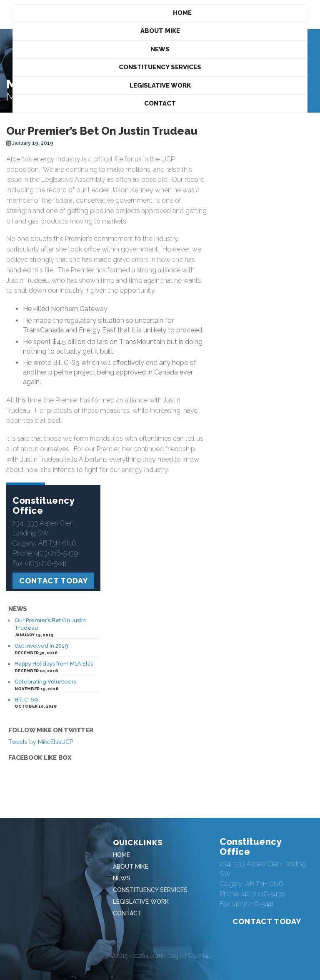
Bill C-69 (26, 700)
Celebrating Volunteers (45, 682)
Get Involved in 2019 (41, 646)
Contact (160, 103)
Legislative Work (160, 85)
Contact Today (54, 581)
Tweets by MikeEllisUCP (41, 742)
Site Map (199, 956)
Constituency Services (160, 67)
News (160, 49)
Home (182, 13)
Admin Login (166, 956)
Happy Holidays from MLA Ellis (54, 664)
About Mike (160, 31)
